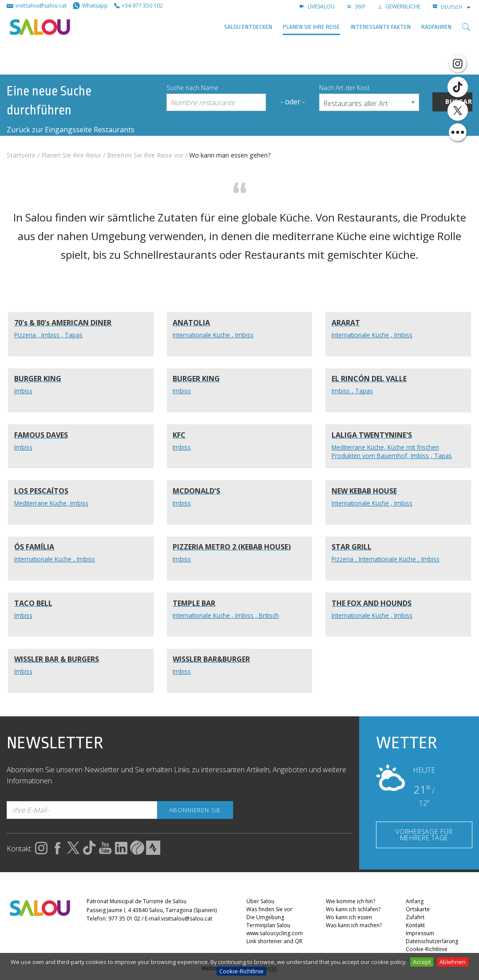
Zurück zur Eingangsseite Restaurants (71, 130)
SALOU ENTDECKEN (248, 27)
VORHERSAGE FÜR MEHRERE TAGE (424, 835)
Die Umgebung (265, 918)
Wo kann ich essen (349, 918)
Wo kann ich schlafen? (353, 910)
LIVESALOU (317, 6)
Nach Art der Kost (344, 88)
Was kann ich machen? (354, 926)
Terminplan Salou (268, 926)
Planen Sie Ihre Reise (311, 27)
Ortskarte (418, 910)
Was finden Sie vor (269, 910)
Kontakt (415, 926)
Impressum (420, 934)
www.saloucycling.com (275, 934)
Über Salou (260, 902)
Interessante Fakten (381, 27)
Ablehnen (453, 962)
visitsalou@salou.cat (187, 919)
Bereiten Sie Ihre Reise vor (145, 155)
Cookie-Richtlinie (241, 971)
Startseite (21, 155)
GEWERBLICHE (399, 6)
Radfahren (436, 27)
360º (356, 6)
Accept (422, 962)
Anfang (415, 902)
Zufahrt (415, 918)
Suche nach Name (192, 88)
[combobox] (456, 7)
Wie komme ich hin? (350, 902)
